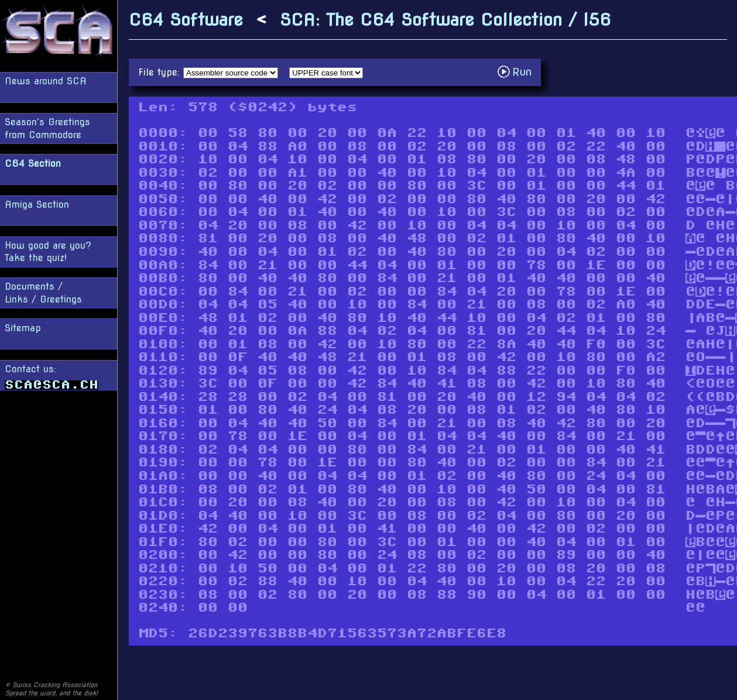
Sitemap (23, 328)
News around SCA (46, 81)
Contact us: (52, 377)
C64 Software (186, 20)
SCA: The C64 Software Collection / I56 (445, 20)
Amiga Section (37, 205)
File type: (161, 72)
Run (518, 72)
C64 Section (33, 164)
